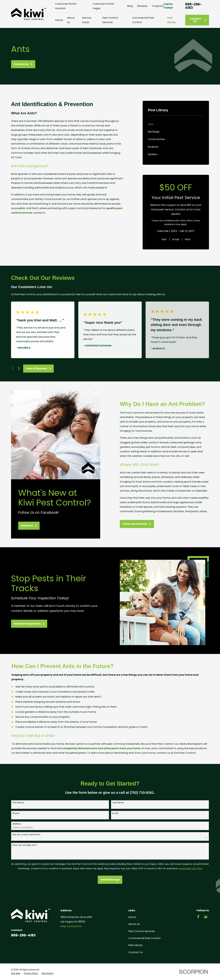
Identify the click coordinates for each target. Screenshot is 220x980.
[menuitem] (176, 124)
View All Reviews (38, 368)
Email (176, 239)
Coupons (158, 6)
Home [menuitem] (59, 20)
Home (132, 917)
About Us (134, 924)
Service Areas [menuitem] (87, 20)
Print (188, 239)
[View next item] (19, 368)
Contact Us (198, 20)
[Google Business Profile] (206, 917)
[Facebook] (198, 917)
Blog (130, 6)
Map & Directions (71, 926)
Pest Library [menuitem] (172, 20)
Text (164, 239)
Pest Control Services (142, 931)
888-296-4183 (193, 6)
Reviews (142, 6)
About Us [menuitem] (71, 20)
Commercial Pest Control (144, 938)
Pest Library (135, 945)
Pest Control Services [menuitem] (110, 20)
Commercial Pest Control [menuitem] (143, 20)
